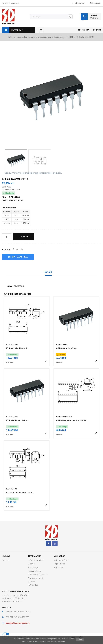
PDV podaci (33, 585)
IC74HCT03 (12, 489)
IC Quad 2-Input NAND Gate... (20, 493)
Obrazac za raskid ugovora (36, 580)
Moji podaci (59, 567)
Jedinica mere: (9, 200)
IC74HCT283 (12, 345)
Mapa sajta (15, 3)
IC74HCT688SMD (64, 417)
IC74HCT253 (12, 417)
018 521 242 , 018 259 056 (18, 617)
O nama (31, 564)
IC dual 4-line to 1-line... (18, 420)
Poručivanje (33, 567)
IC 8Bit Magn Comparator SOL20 (71, 420)
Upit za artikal (18, 257)
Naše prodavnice (35, 560)
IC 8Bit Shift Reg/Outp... (67, 348)
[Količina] (7, 237)
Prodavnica (84, 30)
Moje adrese (59, 564)
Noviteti (5, 560)
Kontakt (5, 3)
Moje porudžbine (61, 560)
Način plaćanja (34, 571)
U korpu (24, 237)
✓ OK (80, 640)
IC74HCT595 (62, 345)
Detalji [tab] (48, 272)
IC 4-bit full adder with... (18, 348)
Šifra (10, 286)
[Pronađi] (51, 17)
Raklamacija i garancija (38, 575)
